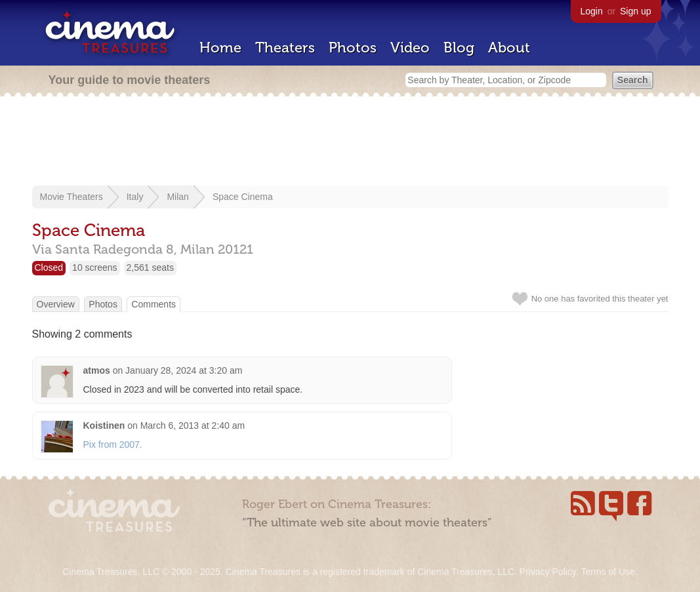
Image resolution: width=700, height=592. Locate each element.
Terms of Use (607, 572)
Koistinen (104, 425)
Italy (135, 197)
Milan (177, 197)
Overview (56, 304)
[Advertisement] (350, 142)
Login (592, 11)
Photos (353, 48)
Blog (459, 48)
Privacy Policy (548, 572)
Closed (49, 267)
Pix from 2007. (113, 444)
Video (410, 48)
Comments (154, 304)
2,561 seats (150, 267)
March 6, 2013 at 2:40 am (193, 425)
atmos (97, 370)
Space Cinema (243, 197)
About (509, 48)
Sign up (635, 11)
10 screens (94, 267)
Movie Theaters (72, 197)
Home (220, 48)
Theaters (285, 48)
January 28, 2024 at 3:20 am (184, 370)
